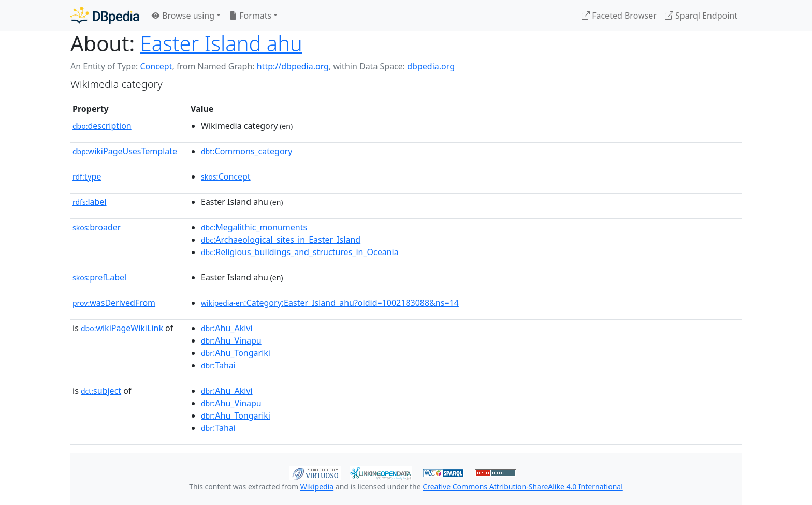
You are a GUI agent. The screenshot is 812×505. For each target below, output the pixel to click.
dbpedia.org (431, 66)
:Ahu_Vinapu (231, 340)
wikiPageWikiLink (122, 328)
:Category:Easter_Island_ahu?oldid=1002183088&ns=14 (330, 303)
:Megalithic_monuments (254, 227)
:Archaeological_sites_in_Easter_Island (281, 240)
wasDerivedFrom (114, 303)
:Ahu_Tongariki (236, 353)
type (87, 176)
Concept (156, 66)
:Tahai (218, 365)
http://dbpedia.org (293, 66)
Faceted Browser (619, 16)
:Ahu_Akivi (227, 328)
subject (101, 391)
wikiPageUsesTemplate (125, 151)
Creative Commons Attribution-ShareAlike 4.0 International (523, 487)
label (90, 202)
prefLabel (99, 277)
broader (97, 227)
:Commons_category (247, 151)
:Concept (226, 176)
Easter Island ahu (221, 43)
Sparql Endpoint (701, 16)
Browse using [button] (183, 16)
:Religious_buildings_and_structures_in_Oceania (300, 252)
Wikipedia (317, 487)
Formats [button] (250, 16)
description (102, 126)
